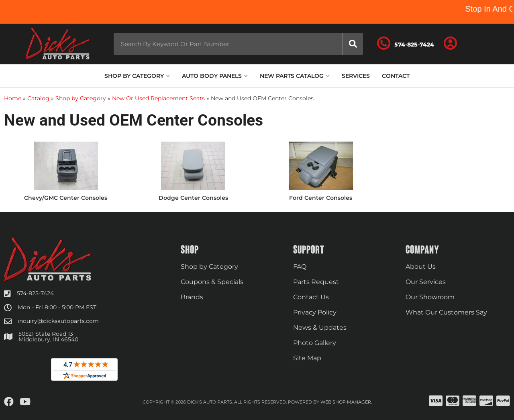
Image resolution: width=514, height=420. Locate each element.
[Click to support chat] (406, 44)
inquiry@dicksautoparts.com (58, 321)
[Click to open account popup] (451, 44)
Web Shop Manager (346, 402)
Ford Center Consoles (321, 198)
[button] (238, 44)
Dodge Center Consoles (193, 198)
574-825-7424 (35, 293)
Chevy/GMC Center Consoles (66, 198)
